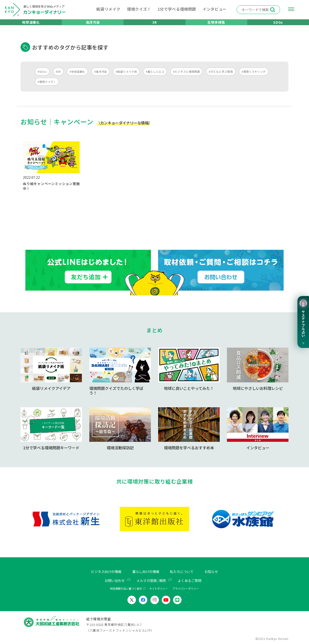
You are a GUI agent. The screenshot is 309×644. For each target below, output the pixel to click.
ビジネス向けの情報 (102, 572)
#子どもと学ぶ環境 (221, 77)
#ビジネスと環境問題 (186, 77)
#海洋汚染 (101, 77)
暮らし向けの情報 (145, 572)
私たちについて (185, 572)
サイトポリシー (158, 588)
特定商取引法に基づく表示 (126, 588)
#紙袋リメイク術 (126, 77)
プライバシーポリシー (186, 588)
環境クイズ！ (139, 9)
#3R (58, 77)
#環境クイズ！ (47, 87)
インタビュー (215, 9)
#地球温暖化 (77, 77)
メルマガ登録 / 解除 (151, 580)
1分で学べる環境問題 (177, 9)
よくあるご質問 (193, 580)
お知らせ (217, 572)
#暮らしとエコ (155, 77)
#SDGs (42, 77)
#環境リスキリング (254, 77)
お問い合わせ (111, 580)
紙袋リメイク (108, 9)
